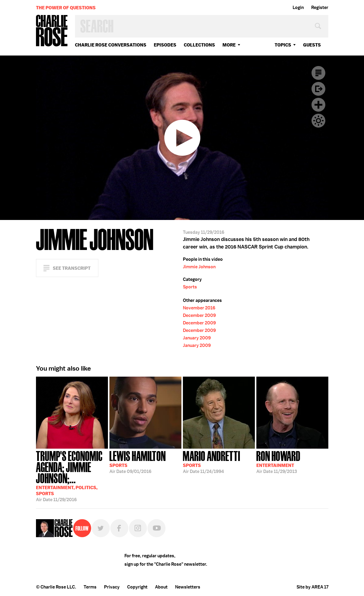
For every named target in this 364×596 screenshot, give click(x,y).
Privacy (112, 587)
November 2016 (199, 308)
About (161, 587)
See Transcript (72, 268)
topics (283, 45)
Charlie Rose (52, 31)
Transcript (318, 73)
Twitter (101, 528)
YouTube (157, 528)
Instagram (138, 528)
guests (312, 45)
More (229, 45)
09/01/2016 (138, 462)
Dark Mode (318, 121)
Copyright (137, 587)
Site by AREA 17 (312, 587)
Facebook (119, 528)
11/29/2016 (72, 476)
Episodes (165, 45)
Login (298, 8)
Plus (318, 105)
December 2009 (199, 315)
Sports (190, 287)
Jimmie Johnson (199, 267)
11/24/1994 (212, 462)
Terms (90, 587)
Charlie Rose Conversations (111, 45)
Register (320, 8)
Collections (199, 45)
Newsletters (188, 587)
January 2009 (197, 338)
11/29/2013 (278, 462)
